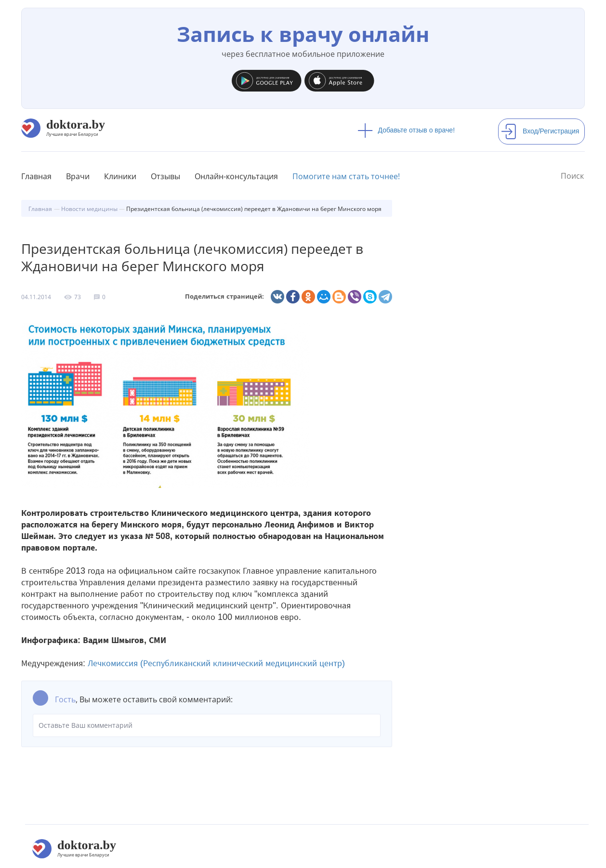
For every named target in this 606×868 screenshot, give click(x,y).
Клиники (120, 176)
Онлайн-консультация (236, 176)
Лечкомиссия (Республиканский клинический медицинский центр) (216, 663)
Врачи (78, 176)
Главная (36, 176)
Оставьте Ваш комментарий (207, 725)
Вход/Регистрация (540, 131)
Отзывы (165, 176)
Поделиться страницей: (224, 296)
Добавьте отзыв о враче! (406, 130)
